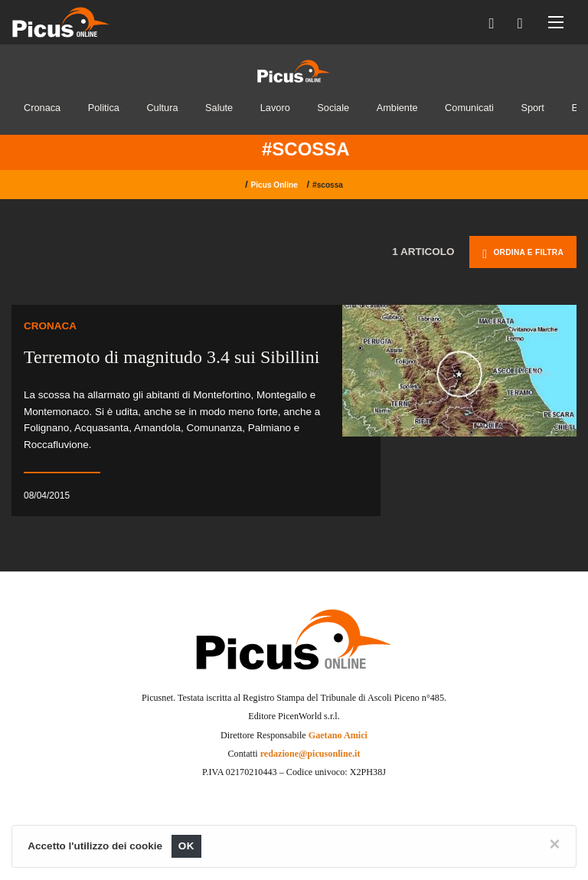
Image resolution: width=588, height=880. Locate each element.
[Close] (555, 844)
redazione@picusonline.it (310, 754)
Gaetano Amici (338, 735)
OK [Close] (186, 846)
